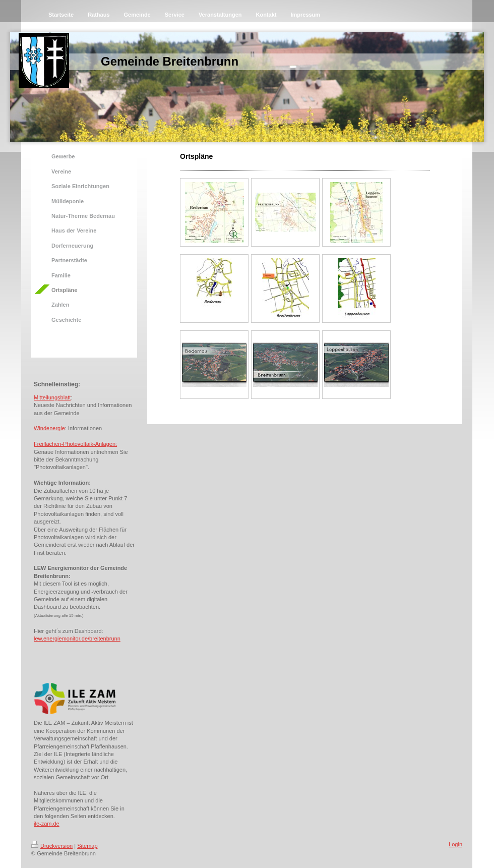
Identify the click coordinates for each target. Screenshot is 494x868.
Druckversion (52, 846)
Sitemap (87, 846)
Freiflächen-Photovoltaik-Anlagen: (75, 444)
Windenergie (49, 428)
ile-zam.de (47, 824)
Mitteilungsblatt (52, 397)
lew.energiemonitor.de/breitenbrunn (77, 639)
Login (455, 844)
